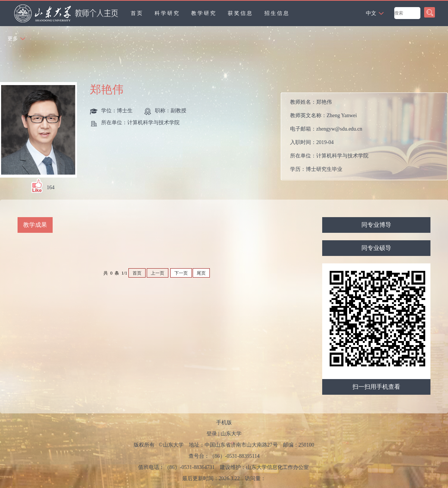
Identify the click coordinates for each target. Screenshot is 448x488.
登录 (212, 434)
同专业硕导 (376, 248)
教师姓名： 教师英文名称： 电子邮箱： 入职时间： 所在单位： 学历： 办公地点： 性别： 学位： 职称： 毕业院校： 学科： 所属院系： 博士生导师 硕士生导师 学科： (357, 138)
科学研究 (167, 13)
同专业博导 (376, 225)
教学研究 (204, 13)
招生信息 (277, 13)
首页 (137, 13)
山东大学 (231, 434)
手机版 (224, 423)
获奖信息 (240, 13)
